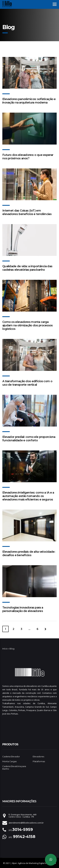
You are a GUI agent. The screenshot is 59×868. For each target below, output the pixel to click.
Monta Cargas (9, 761)
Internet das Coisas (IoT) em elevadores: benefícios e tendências (27, 212)
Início (5, 649)
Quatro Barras (44, 710)
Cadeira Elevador (11, 756)
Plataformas (39, 761)
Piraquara (31, 710)
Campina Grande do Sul (37, 707)
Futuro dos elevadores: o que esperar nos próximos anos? (28, 157)
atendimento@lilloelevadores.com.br (26, 823)
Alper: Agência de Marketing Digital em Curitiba (34, 863)
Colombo (13, 710)
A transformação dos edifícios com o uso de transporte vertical (27, 383)
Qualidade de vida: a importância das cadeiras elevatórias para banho (27, 268)
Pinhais (22, 710)
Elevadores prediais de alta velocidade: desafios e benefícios (29, 553)
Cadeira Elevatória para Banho (14, 768)
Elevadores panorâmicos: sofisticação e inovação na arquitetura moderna (29, 101)
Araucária (19, 707)
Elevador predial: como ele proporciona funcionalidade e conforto (29, 439)
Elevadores (38, 756)
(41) (21, 830)
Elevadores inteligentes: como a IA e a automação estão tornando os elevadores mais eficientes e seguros (28, 496)
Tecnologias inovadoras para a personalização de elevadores (23, 609)
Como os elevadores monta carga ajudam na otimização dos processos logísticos (28, 325)
